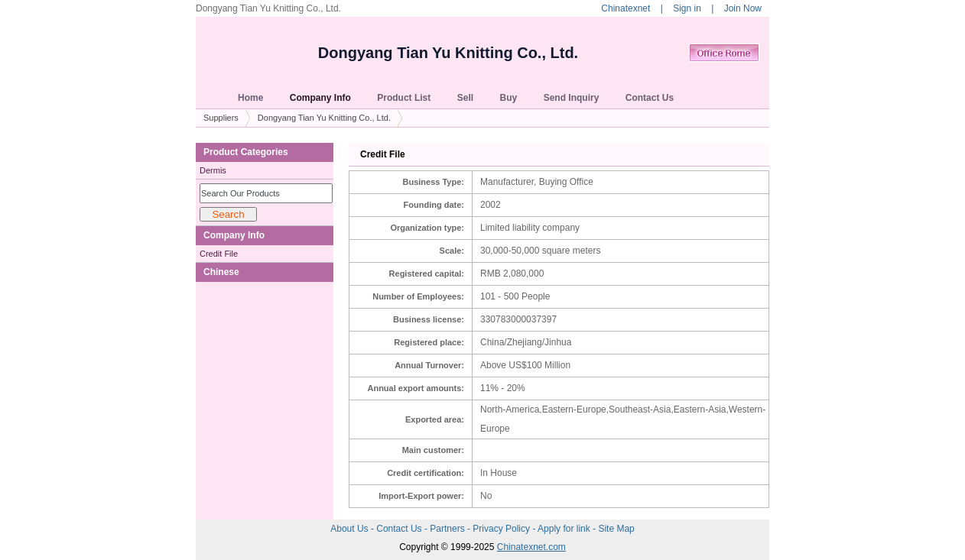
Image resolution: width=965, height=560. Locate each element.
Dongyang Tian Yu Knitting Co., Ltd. (448, 53)
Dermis (213, 170)
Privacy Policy (502, 529)
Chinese (221, 272)
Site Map (616, 529)
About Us (351, 529)
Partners (448, 529)
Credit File (219, 254)
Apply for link (565, 529)
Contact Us (400, 529)
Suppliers (221, 118)
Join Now (743, 8)
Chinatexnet (625, 8)
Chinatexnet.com (531, 547)
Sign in (687, 8)
